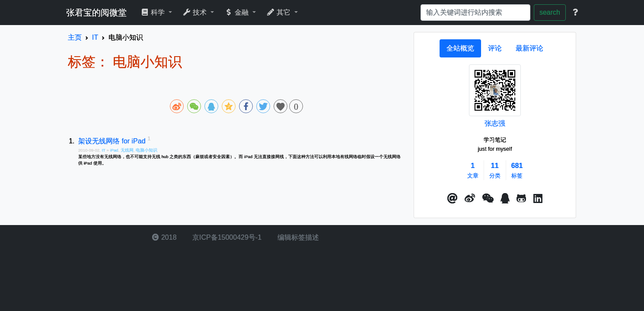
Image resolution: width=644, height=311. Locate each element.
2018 (164, 237)
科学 (154, 12)
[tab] (460, 48)
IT (104, 150)
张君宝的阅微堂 (96, 13)
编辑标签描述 (297, 237)
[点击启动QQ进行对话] (505, 199)
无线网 (127, 150)
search (550, 12)
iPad (114, 150)
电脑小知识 (147, 150)
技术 (196, 12)
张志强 (495, 123)
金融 (238, 12)
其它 (279, 12)
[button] (453, 199)
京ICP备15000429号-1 (226, 237)
